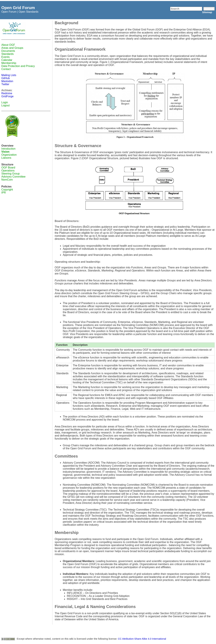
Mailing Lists (9, 75)
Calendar (7, 60)
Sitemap (207, 12)
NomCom (7, 180)
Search (209, 9)
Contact (6, 69)
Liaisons (6, 158)
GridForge (7, 96)
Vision (5, 152)
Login (5, 102)
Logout (5, 105)
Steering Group (11, 174)
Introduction (8, 149)
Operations (8, 171)
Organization (9, 155)
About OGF (8, 45)
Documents (8, 51)
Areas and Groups (12, 48)
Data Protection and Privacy (18, 66)
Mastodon (7, 81)
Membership (9, 63)
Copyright (7, 190)
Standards (8, 54)
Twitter (5, 84)
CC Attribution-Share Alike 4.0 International (142, 639)
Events (5, 57)
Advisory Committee (13, 177)
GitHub (6, 78)
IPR (4, 193)
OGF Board (8, 168)
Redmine (7, 93)
